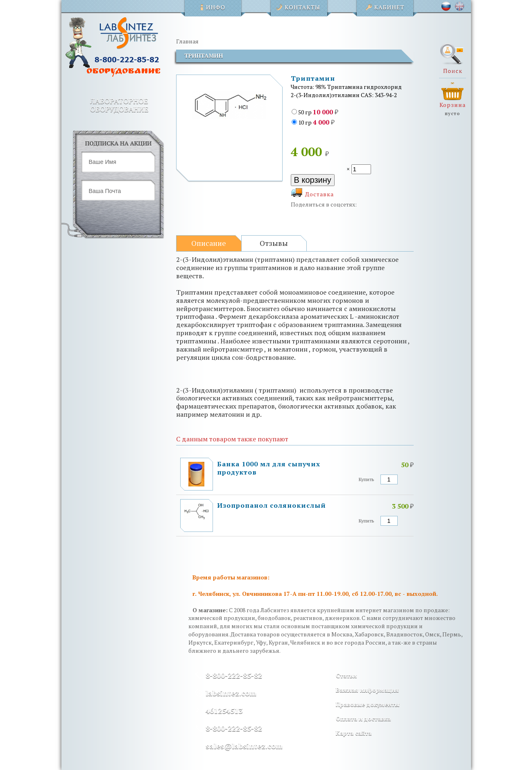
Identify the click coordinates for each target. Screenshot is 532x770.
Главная (187, 41)
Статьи (346, 676)
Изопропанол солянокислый (272, 505)
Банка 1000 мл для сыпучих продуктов (269, 468)
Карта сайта (354, 733)
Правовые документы (368, 704)
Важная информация (367, 690)
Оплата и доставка (363, 719)
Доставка (319, 194)
